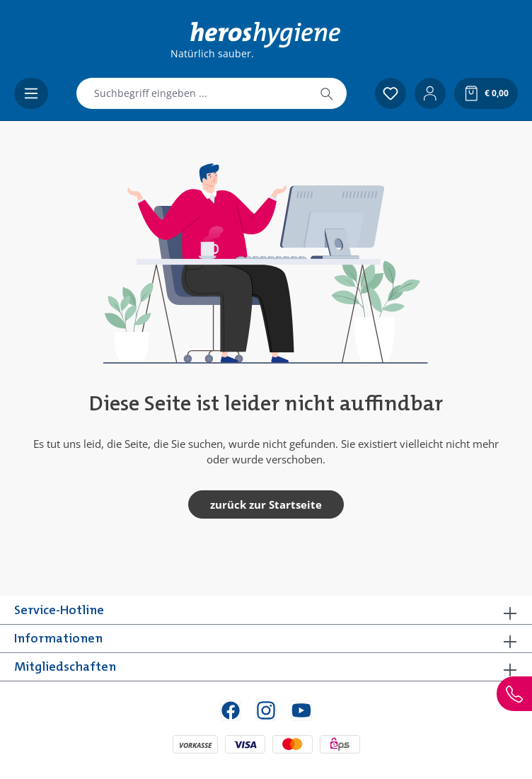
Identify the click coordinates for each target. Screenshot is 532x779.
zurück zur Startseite (266, 504)
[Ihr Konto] (430, 93)
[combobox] (192, 93)
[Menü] (31, 93)
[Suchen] (327, 93)
